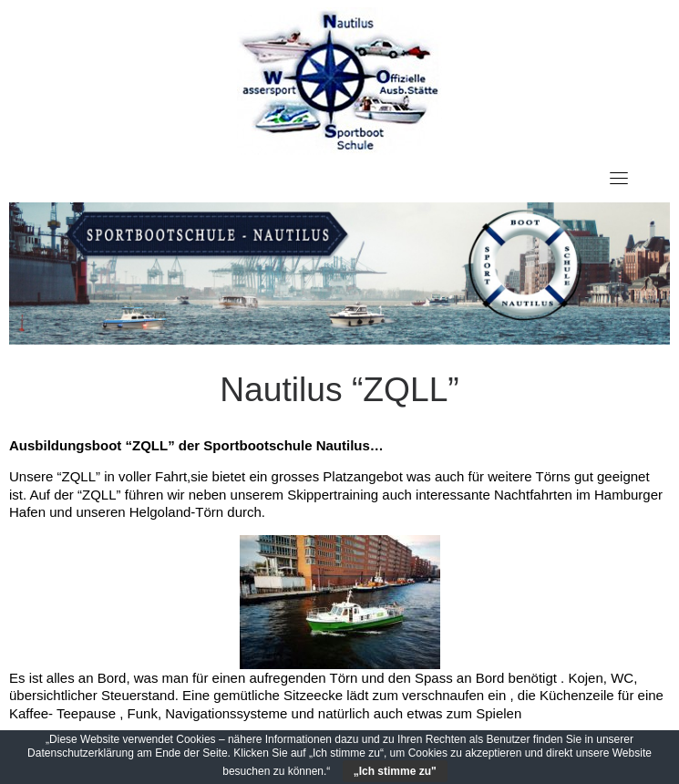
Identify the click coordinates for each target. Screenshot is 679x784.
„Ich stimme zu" (395, 771)
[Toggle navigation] (619, 178)
